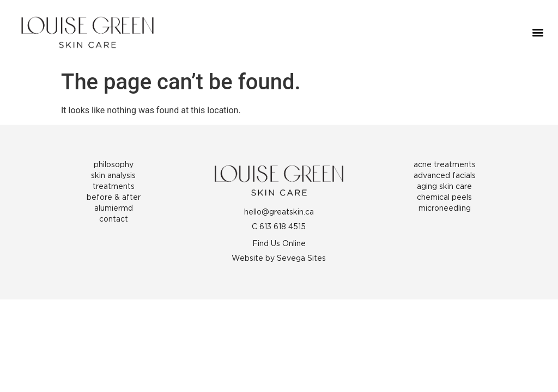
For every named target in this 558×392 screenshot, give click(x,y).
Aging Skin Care (444, 187)
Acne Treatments (445, 165)
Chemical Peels (444, 198)
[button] (538, 32)
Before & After (114, 198)
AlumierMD (114, 209)
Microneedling (445, 209)
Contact (114, 219)
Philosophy (114, 165)
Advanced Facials (445, 176)
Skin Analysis (113, 176)
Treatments (114, 187)
